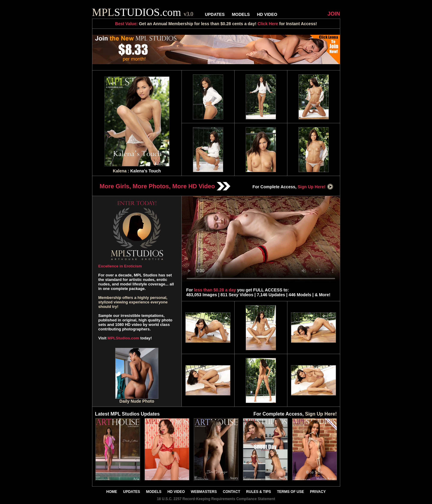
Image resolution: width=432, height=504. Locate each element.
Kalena (120, 171)
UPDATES (215, 14)
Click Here (268, 24)
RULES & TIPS (259, 492)
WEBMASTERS (204, 492)
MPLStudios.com (123, 338)
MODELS (241, 14)
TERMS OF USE (290, 492)
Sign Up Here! (316, 187)
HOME (112, 492)
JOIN (334, 14)
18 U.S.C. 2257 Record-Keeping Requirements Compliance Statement (216, 499)
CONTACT (232, 492)
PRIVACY (318, 492)
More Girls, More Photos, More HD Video (165, 186)
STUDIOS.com (143, 12)
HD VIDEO (267, 14)
